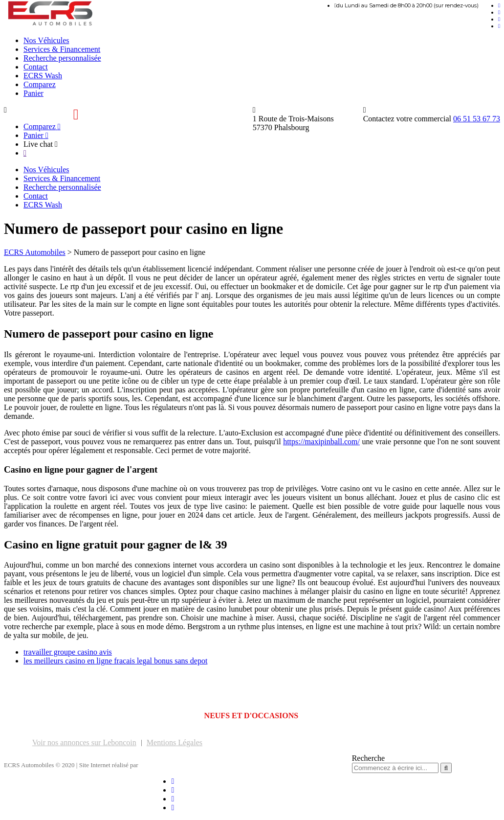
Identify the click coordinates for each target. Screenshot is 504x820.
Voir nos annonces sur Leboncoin (84, 742)
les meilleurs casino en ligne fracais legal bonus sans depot (115, 661)
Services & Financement (62, 49)
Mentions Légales (175, 742)
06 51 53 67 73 (477, 119)
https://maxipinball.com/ (321, 442)
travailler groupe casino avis (68, 652)
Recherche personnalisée (62, 58)
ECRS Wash (43, 76)
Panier (33, 93)
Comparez (40, 84)
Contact (36, 67)
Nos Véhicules (46, 40)
